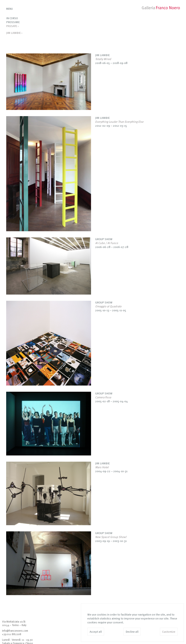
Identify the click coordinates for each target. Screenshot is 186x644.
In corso (12, 18)
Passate (12, 26)
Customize (169, 632)
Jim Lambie (14, 33)
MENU (9, 9)
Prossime (13, 22)
